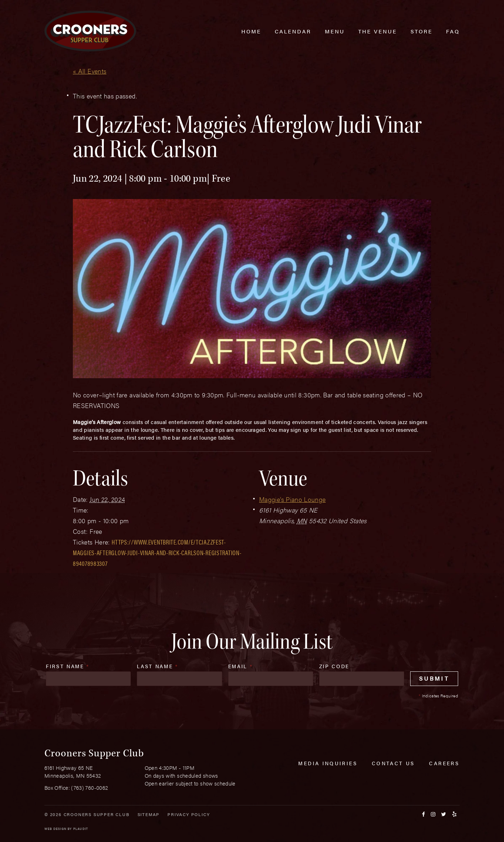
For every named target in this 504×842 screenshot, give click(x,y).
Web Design (55, 829)
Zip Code (334, 666)
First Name (68, 666)
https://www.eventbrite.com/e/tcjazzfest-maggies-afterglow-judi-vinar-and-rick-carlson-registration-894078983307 (157, 553)
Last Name (157, 666)
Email (241, 666)
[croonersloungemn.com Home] (90, 31)
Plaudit (81, 829)
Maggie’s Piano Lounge (293, 499)
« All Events (90, 71)
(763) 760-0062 (90, 787)
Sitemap (149, 814)
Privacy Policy (189, 814)
